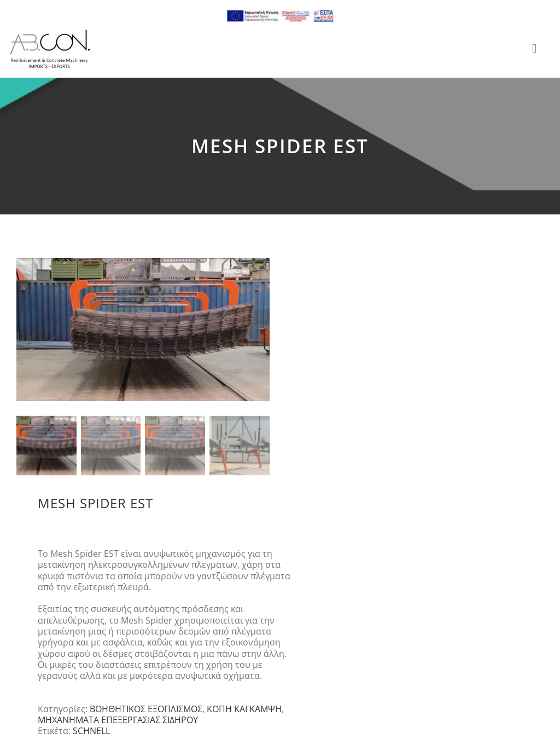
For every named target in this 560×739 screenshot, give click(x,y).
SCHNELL (91, 731)
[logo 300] (50, 33)
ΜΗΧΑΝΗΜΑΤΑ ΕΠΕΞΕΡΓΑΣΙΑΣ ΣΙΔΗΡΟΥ (118, 720)
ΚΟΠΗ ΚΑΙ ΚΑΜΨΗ (244, 709)
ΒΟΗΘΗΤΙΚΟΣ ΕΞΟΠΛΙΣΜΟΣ (146, 709)
